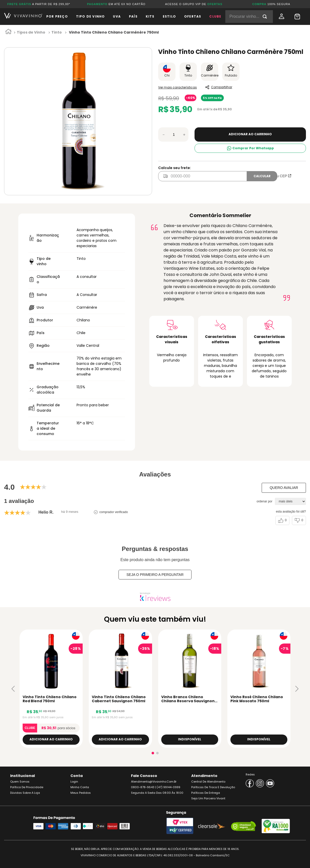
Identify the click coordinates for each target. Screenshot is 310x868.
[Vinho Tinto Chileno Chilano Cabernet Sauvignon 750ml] (120, 689)
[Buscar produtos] (266, 17)
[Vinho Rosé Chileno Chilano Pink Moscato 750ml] (259, 689)
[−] (164, 134)
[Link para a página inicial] (8, 33)
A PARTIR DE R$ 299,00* (39, 4)
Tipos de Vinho (31, 32)
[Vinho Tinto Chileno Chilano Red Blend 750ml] (51, 689)
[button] (13, 689)
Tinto (57, 32)
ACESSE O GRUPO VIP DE (194, 4)
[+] (184, 134)
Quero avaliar (284, 488)
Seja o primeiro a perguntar (155, 575)
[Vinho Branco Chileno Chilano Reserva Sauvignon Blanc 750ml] (190, 689)
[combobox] (249, 17)
